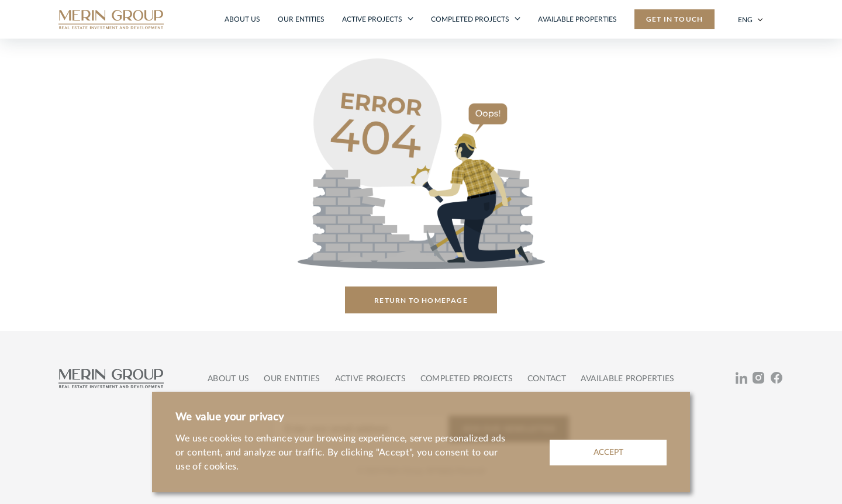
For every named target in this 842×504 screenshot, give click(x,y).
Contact (547, 379)
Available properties (577, 19)
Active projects (373, 19)
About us (242, 19)
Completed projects (471, 19)
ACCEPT (608, 453)
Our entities (301, 19)
